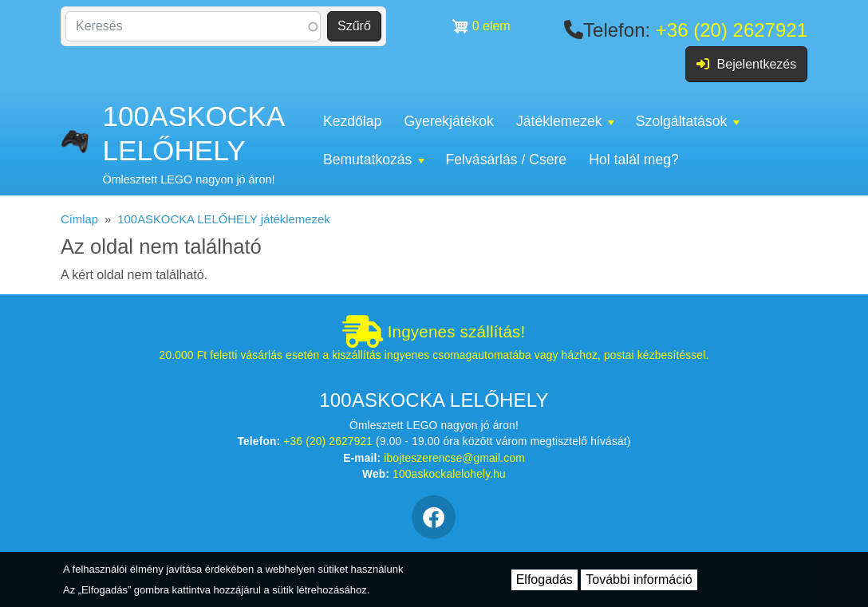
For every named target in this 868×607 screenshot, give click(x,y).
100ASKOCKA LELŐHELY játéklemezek (223, 219)
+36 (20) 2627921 (732, 30)
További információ (639, 579)
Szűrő (354, 26)
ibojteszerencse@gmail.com (454, 458)
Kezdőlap (352, 121)
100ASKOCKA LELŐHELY (193, 133)
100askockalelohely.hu (449, 474)
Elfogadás (544, 579)
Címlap (79, 219)
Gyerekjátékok (448, 121)
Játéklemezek (565, 121)
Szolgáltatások (688, 121)
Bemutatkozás (374, 160)
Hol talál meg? (633, 160)
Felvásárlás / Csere (507, 160)
